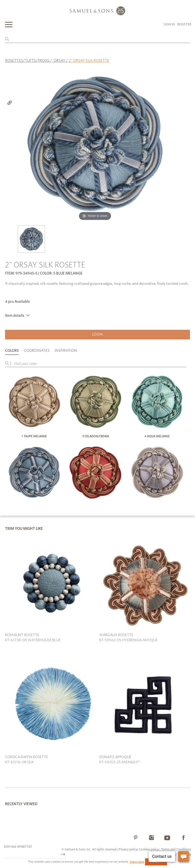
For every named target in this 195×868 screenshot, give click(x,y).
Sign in (169, 25)
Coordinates (37, 351)
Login (97, 334)
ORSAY (59, 61)
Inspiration (66, 351)
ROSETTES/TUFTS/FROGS (27, 61)
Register (184, 25)
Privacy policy (128, 850)
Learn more (137, 862)
